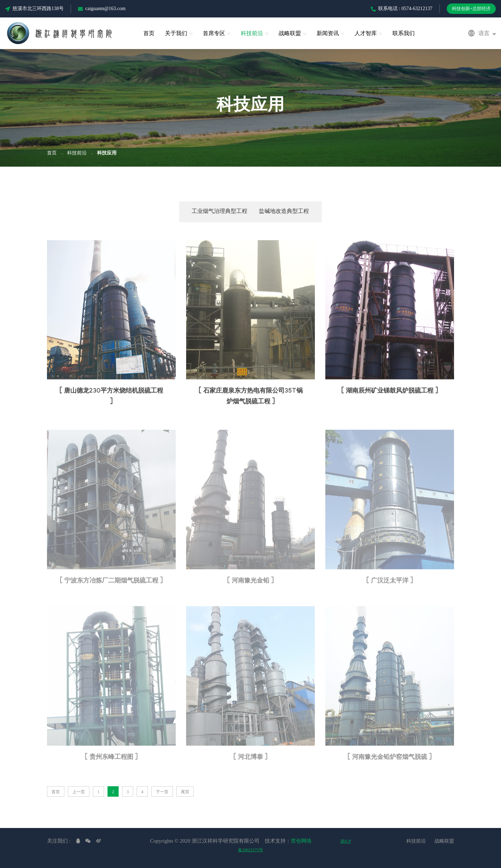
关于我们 (176, 33)
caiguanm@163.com (102, 9)
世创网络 (301, 841)
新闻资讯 (328, 33)
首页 (149, 33)
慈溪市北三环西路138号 (34, 9)
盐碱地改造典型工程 (284, 212)
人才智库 (366, 33)
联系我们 (404, 33)
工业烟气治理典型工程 (220, 212)
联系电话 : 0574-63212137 (402, 9)
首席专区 (214, 33)
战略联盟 (290, 33)
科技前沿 (252, 33)
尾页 (185, 792)
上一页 (79, 792)
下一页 (162, 792)
